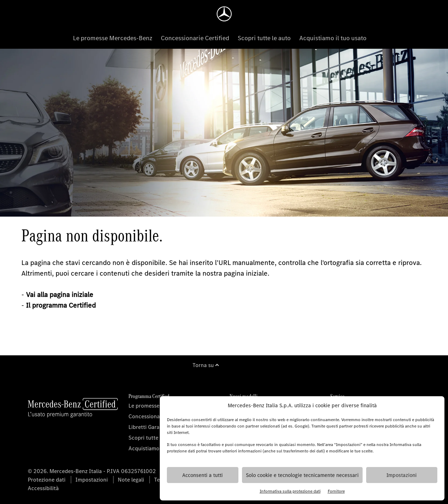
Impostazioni (402, 475)
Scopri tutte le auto (264, 38)
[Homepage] (224, 14)
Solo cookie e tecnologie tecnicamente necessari (302, 475)
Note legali (131, 480)
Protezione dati (47, 480)
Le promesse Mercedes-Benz (113, 38)
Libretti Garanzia (149, 427)
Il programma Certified (61, 305)
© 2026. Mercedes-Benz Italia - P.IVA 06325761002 (92, 471)
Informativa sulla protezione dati (290, 491)
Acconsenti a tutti (202, 475)
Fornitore (336, 491)
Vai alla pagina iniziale (60, 295)
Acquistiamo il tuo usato (333, 38)
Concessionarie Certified (195, 38)
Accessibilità (43, 488)
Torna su (206, 365)
